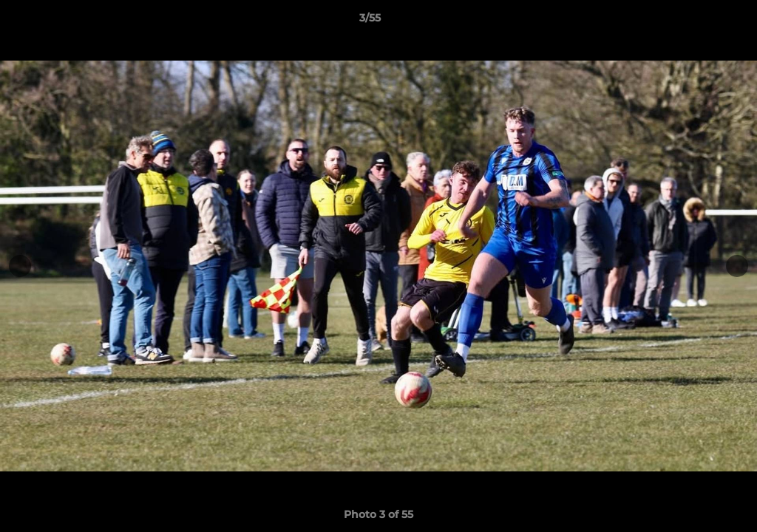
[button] (695, 21)
